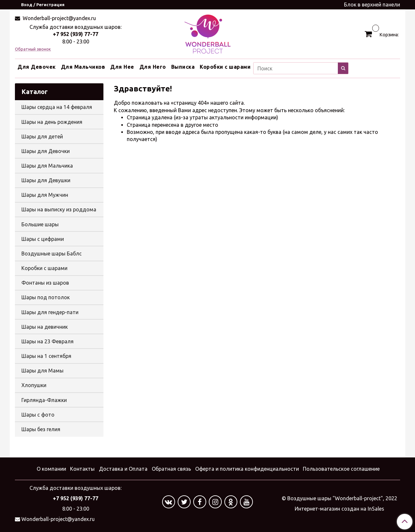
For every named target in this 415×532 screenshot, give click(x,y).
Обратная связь (171, 469)
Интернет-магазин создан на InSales (339, 509)
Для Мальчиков (83, 67)
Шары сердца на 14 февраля (57, 107)
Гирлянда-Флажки (44, 400)
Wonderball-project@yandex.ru (59, 18)
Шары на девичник (45, 327)
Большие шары (40, 224)
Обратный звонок (33, 49)
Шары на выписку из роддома (59, 209)
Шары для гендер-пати (50, 312)
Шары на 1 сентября (46, 356)
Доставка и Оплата (123, 469)
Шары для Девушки (46, 180)
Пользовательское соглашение (341, 469)
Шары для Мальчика (47, 166)
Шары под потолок (46, 297)
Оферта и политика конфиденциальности (247, 469)
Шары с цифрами (43, 239)
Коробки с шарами (225, 67)
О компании (51, 469)
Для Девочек (37, 67)
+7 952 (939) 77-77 (76, 34)
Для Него (153, 67)
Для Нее (122, 67)
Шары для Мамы (42, 371)
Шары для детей (42, 136)
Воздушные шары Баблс (52, 254)
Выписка (183, 67)
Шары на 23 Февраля (47, 341)
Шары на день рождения (52, 122)
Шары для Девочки (46, 151)
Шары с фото (38, 415)
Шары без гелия (41, 429)
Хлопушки (34, 385)
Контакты (82, 469)
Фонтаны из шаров (45, 283)
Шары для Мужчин (45, 195)
